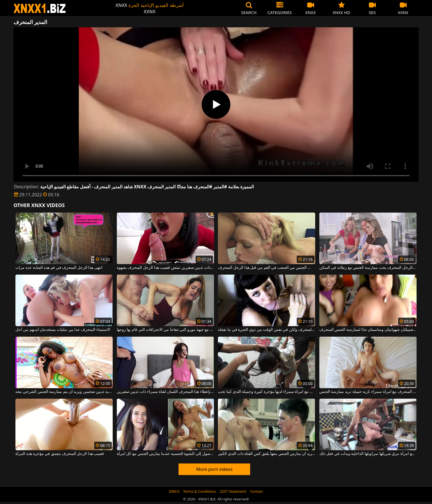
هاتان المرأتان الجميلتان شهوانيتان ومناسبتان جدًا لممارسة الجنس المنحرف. (368, 330)
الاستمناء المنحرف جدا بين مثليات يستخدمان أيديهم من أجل (63, 330)
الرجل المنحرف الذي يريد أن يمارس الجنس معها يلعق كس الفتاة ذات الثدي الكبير (267, 454)
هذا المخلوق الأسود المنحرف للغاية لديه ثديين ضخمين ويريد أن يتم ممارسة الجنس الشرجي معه (64, 392)
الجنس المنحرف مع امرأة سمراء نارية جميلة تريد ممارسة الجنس (368, 392)
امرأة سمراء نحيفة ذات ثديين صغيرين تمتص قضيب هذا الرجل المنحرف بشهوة (165, 268)
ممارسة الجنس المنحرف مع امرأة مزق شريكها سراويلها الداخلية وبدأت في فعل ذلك (368, 454)
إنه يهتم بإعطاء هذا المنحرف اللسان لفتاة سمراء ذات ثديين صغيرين (165, 392)
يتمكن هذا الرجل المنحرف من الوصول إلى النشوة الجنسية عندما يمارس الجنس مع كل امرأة (165, 454)
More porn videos (214, 469)
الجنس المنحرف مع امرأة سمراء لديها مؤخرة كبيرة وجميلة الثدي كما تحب (267, 392)
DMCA (174, 491)
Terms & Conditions (200, 491)
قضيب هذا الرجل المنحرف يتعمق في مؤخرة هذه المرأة (60, 454)
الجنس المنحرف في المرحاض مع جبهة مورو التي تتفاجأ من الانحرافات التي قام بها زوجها (165, 330)
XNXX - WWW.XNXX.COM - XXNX (40, 8)
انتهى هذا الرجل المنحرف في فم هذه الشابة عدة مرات (59, 268)
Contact (256, 491)
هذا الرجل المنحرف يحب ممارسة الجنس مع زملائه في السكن (368, 268)
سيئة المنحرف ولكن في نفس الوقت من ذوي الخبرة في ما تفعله (267, 330)
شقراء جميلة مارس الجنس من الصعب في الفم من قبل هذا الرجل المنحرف (267, 268)
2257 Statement (233, 491)
